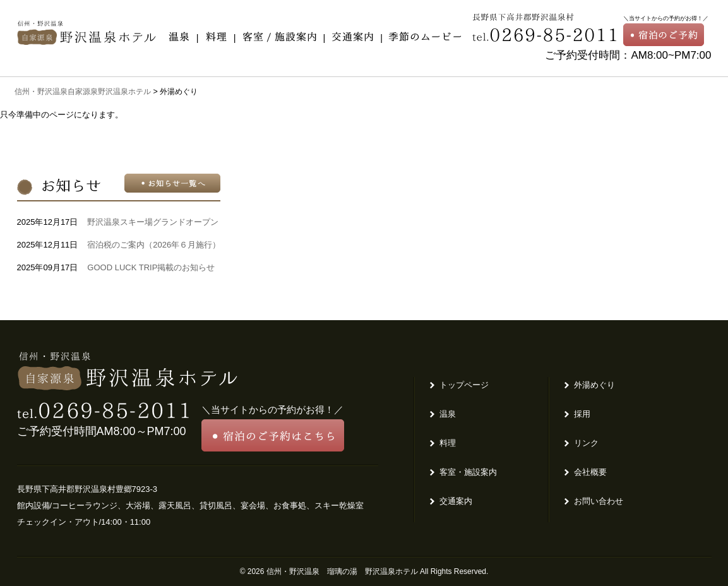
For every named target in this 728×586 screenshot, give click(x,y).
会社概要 (590, 472)
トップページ (464, 385)
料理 (448, 443)
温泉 (448, 414)
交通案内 (456, 501)
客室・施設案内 (468, 472)
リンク (586, 443)
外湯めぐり (594, 385)
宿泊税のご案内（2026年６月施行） (154, 245)
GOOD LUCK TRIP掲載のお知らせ (151, 267)
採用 (582, 414)
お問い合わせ (599, 501)
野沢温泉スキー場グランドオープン (153, 222)
